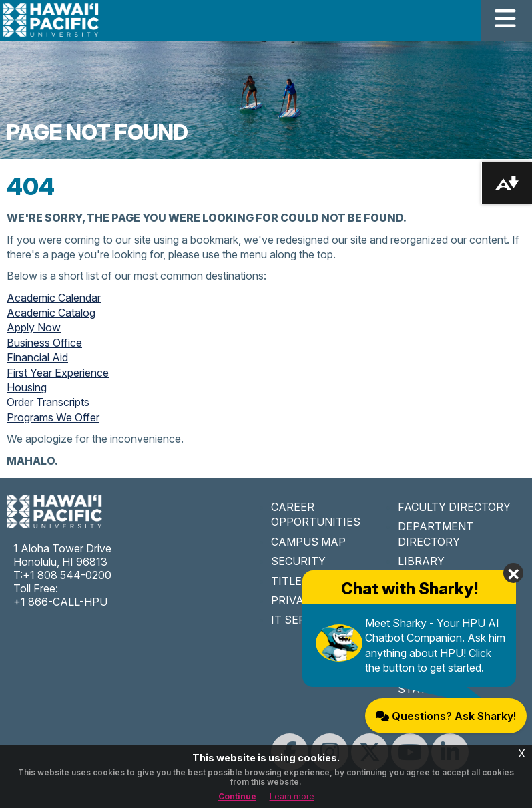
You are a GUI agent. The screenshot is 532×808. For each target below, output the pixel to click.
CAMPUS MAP (308, 542)
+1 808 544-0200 (67, 575)
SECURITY (298, 561)
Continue (237, 796)
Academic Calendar (54, 298)
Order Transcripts (48, 402)
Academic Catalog (51, 313)
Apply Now (34, 327)
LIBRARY (421, 561)
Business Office (44, 343)
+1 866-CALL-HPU (60, 602)
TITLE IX (293, 581)
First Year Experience (58, 373)
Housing (27, 387)
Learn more (292, 796)
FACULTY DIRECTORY (454, 507)
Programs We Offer (53, 417)
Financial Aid (37, 357)
